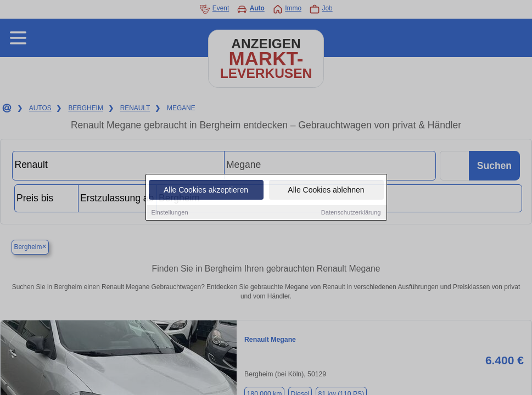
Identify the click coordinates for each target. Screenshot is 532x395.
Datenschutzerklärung (351, 213)
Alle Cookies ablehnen (326, 190)
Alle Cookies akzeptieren (206, 190)
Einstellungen (170, 213)
